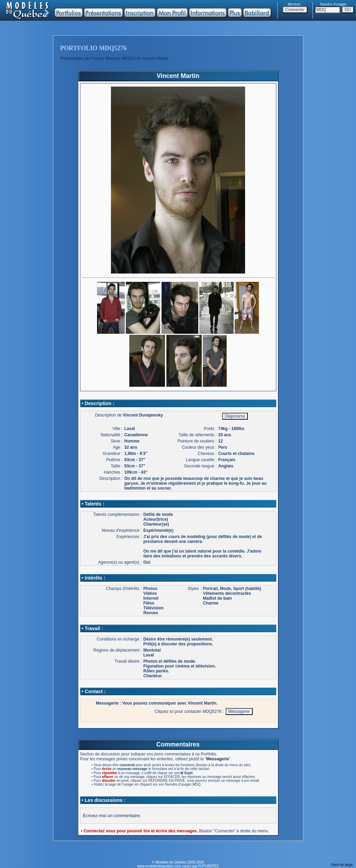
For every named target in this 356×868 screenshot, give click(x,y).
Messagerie (218, 759)
